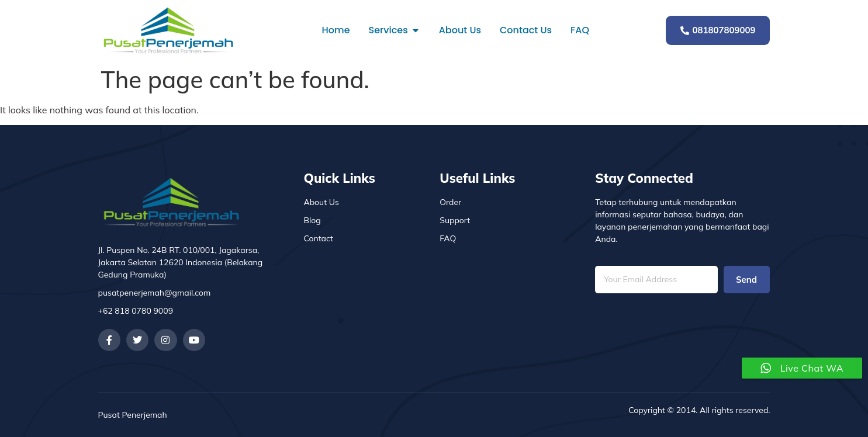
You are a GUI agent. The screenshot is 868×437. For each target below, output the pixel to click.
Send (746, 280)
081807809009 (718, 30)
